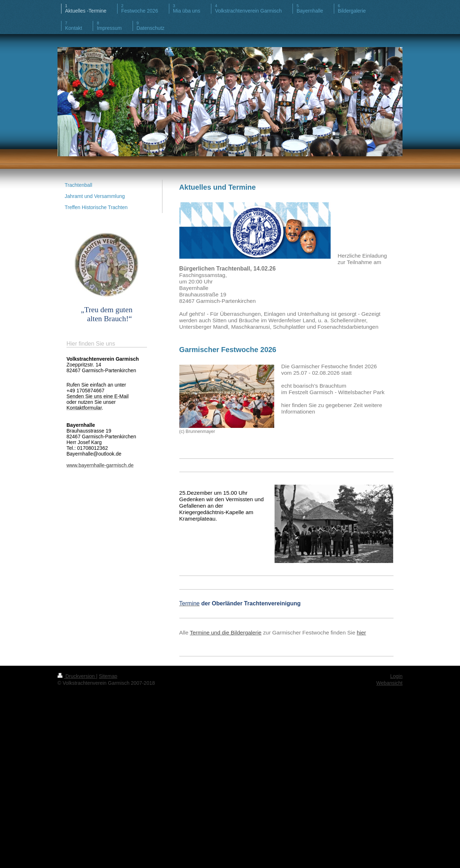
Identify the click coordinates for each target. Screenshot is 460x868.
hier (362, 632)
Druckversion (77, 676)
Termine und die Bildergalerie (226, 632)
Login (396, 676)
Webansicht (389, 683)
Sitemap (108, 676)
